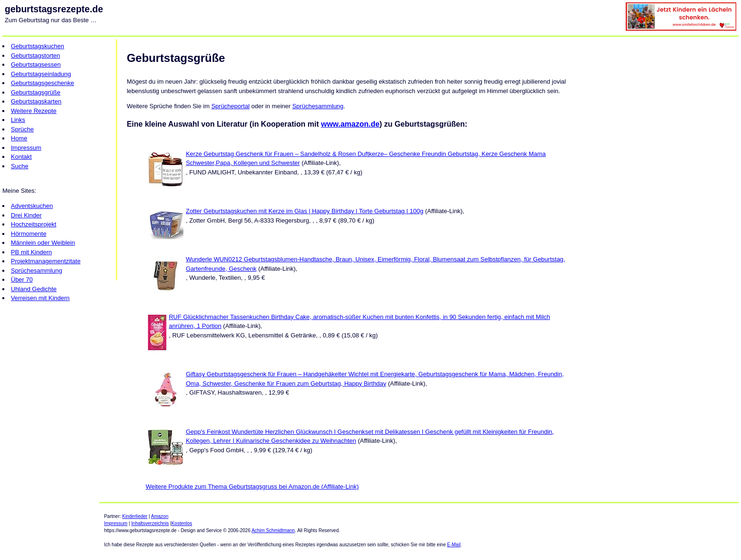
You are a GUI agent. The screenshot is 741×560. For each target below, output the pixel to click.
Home (19, 138)
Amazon (160, 516)
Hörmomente (29, 234)
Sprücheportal (230, 106)
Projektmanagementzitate (46, 261)
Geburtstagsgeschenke (43, 83)
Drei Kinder (26, 215)
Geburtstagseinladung (41, 74)
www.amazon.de (350, 124)
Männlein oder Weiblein (43, 243)
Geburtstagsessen (36, 65)
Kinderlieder (135, 516)
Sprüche (22, 129)
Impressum (26, 148)
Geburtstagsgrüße (36, 92)
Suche (20, 166)
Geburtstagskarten (36, 101)
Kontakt (21, 157)
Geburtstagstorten (35, 56)
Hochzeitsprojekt (34, 224)
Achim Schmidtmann (273, 530)
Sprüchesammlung (36, 271)
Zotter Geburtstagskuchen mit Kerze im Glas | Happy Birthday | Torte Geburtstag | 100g (305, 211)
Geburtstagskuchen (38, 46)
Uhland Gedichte (34, 289)
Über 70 (22, 280)
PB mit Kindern (31, 252)
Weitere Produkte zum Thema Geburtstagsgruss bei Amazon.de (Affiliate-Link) (252, 487)
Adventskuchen (32, 206)
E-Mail (454, 545)
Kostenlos (182, 523)
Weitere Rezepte (34, 111)
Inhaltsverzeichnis (150, 523)
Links (18, 120)
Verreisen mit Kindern (40, 298)
